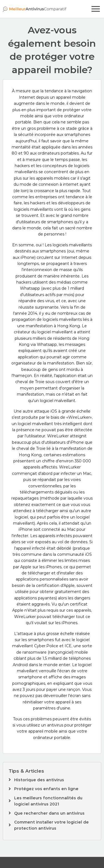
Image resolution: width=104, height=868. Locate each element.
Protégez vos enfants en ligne (46, 789)
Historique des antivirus (39, 780)
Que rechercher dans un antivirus (49, 813)
